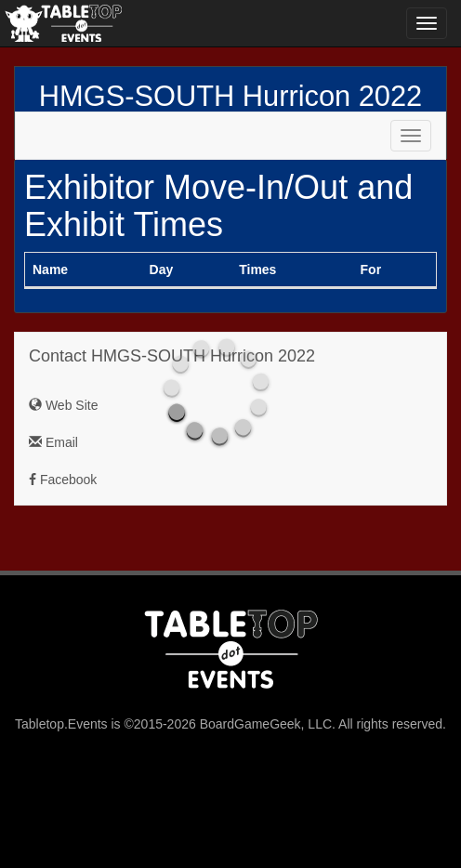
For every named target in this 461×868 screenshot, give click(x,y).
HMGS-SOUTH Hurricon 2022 (230, 96)
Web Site (63, 405)
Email (53, 442)
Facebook (63, 480)
